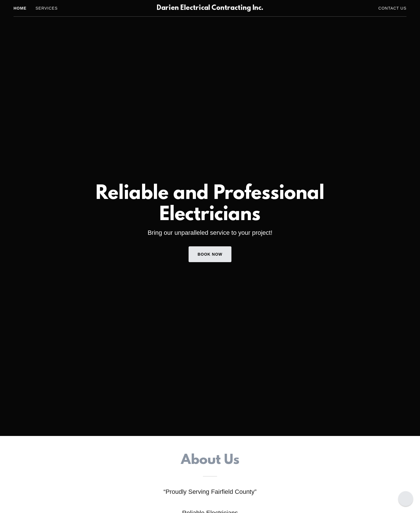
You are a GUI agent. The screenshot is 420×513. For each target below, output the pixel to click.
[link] (210, 8)
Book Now (210, 254)
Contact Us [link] (392, 8)
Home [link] (20, 8)
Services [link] (47, 8)
